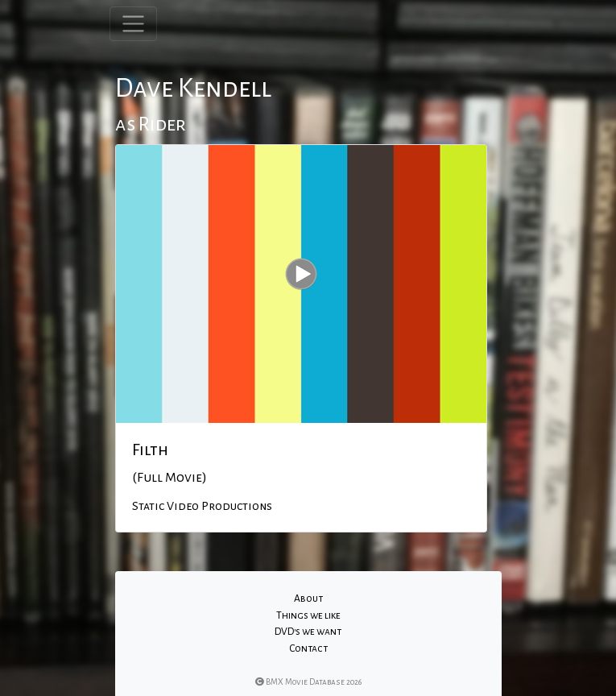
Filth (150, 449)
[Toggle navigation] (133, 24)
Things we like (308, 615)
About (308, 599)
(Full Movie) (170, 478)
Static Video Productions (202, 506)
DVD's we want (308, 632)
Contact (308, 648)
